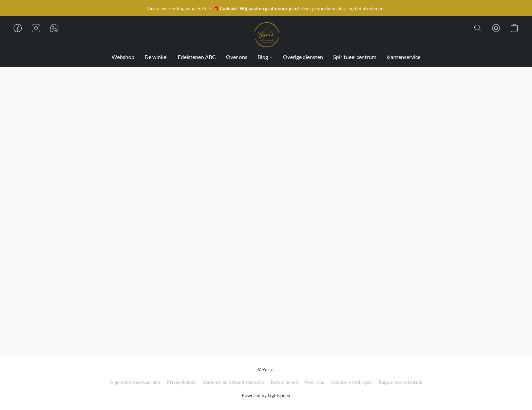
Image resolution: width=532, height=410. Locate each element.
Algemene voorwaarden (135, 382)
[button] (266, 35)
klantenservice (403, 57)
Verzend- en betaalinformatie (233, 382)
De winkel (156, 57)
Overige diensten (303, 57)
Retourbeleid (284, 382)
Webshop (123, 57)
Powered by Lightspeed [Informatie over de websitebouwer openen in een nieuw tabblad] (266, 395)
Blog (265, 57)
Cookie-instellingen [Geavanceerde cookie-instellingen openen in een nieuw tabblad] (351, 382)
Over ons (237, 57)
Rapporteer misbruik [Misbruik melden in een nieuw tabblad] (401, 382)
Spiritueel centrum (355, 57)
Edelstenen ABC (197, 57)
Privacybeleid (181, 382)
